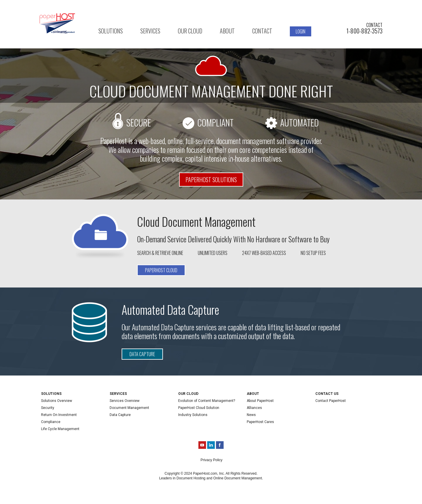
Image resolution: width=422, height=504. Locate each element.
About (227, 31)
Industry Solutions (193, 415)
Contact (262, 31)
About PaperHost (260, 401)
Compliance (51, 422)
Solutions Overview (57, 401)
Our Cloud (190, 31)
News (251, 415)
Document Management (129, 408)
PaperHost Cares (260, 422)
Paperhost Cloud (161, 270)
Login (301, 31)
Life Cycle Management (60, 429)
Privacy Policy (211, 460)
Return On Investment (59, 415)
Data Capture (142, 354)
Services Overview (125, 401)
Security (48, 408)
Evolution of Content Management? (207, 401)
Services (150, 31)
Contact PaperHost (331, 401)
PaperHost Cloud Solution (199, 408)
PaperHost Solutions (211, 180)
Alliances (254, 408)
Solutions (111, 31)
